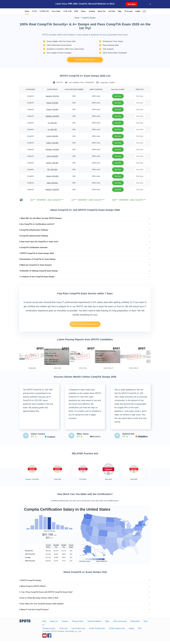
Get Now (132, 4)
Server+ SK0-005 (52, 163)
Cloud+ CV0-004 (52, 109)
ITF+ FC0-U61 (52, 169)
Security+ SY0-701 (52, 96)
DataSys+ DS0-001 (52, 190)
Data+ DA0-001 (52, 183)
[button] (85, 218)
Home (77, 18)
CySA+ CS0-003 (52, 136)
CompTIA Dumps (88, 18)
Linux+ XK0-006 (52, 156)
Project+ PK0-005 (52, 176)
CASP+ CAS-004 (52, 143)
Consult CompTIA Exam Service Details (85, 325)
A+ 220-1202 (52, 129)
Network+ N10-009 (52, 116)
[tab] (85, 218)
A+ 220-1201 (52, 123)
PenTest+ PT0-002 (52, 149)
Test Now (140, 96)
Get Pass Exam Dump (85, 60)
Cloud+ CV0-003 (52, 103)
